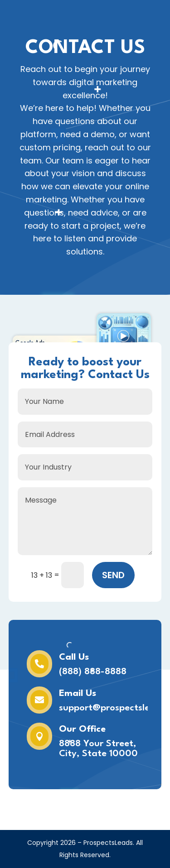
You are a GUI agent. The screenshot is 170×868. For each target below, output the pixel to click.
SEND (113, 575)
